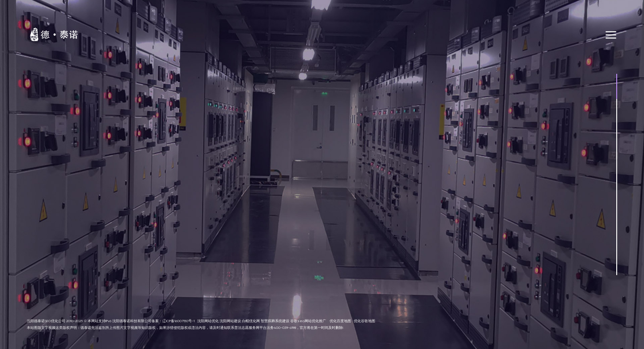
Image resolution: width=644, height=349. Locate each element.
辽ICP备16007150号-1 (178, 321)
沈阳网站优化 (208, 321)
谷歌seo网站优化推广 (308, 321)
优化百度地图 (340, 321)
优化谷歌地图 (364, 321)
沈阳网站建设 (230, 321)
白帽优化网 (251, 321)
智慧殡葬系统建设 (275, 321)
